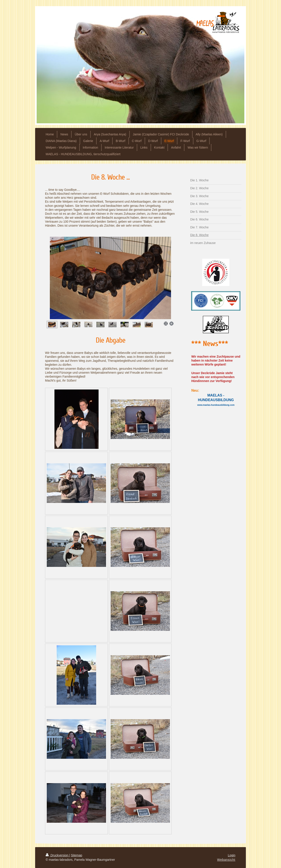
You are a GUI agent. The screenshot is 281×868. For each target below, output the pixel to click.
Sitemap (77, 855)
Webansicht (226, 860)
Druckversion (57, 855)
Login (232, 855)
